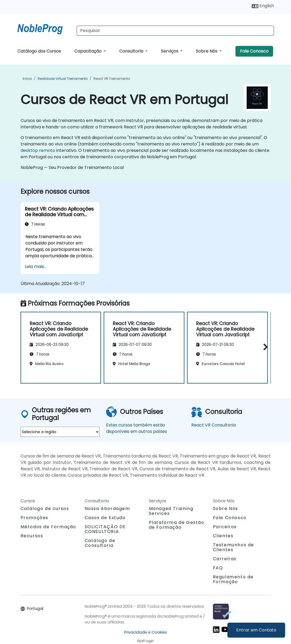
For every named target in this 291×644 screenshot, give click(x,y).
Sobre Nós (207, 51)
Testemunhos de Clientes (234, 547)
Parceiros (225, 527)
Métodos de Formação (48, 527)
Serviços (170, 51)
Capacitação (88, 51)
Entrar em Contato (256, 630)
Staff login (145, 641)
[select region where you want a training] (60, 432)
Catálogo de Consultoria (100, 543)
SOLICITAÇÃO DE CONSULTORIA (105, 529)
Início (27, 79)
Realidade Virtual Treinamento (63, 79)
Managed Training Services (171, 511)
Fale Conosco (254, 51)
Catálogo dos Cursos (39, 51)
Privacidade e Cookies (146, 632)
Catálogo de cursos (45, 509)
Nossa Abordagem (107, 509)
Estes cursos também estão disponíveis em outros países (137, 428)
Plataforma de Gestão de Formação (177, 525)
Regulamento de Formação (233, 579)
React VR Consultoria (214, 425)
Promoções (34, 518)
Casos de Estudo (105, 518)
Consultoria (132, 51)
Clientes (223, 536)
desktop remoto (38, 150)
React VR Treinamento (112, 79)
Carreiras (225, 559)
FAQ (218, 568)
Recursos (32, 536)
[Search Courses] (175, 31)
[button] (264, 347)
